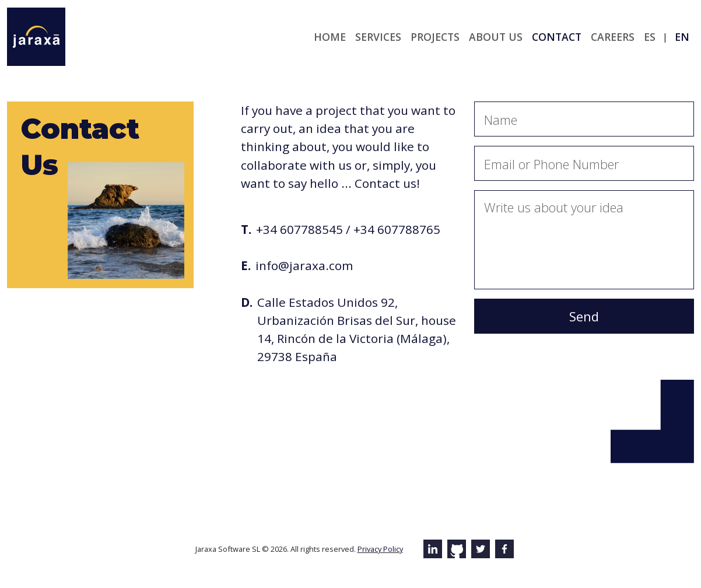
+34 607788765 (397, 229)
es (650, 37)
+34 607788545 (299, 229)
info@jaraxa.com (304, 265)
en (682, 37)
